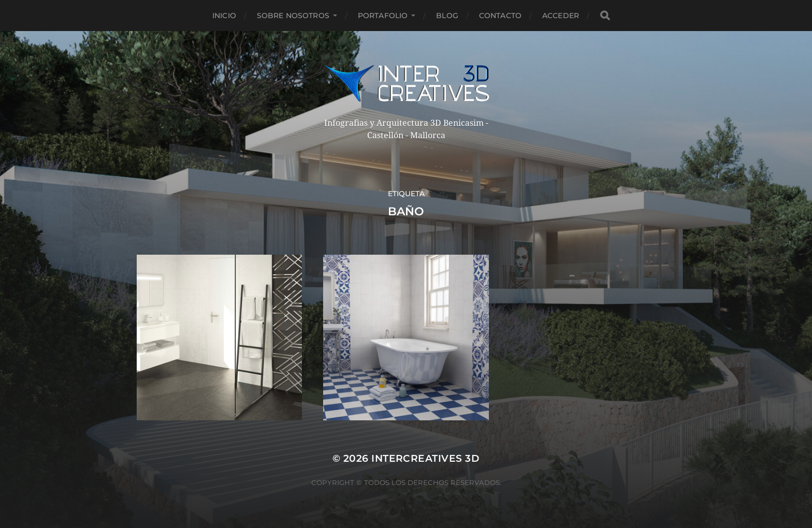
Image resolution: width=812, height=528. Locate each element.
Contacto (500, 16)
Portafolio (383, 16)
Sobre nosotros (293, 16)
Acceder (561, 16)
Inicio (224, 16)
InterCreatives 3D (425, 458)
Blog (447, 16)
